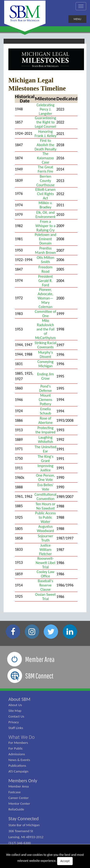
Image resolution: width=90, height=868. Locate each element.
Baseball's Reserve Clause (46, 585)
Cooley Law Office (46, 574)
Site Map (15, 711)
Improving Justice (46, 468)
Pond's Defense (45, 388)
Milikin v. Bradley (46, 205)
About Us (15, 705)
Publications (17, 766)
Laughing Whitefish (45, 439)
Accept (65, 861)
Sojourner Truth (45, 538)
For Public (16, 748)
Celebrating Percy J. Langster (45, 109)
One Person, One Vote (45, 477)
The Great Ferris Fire (45, 169)
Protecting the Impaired (46, 430)
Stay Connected (24, 819)
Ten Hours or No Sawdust (45, 506)
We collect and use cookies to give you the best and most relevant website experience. (45, 859)
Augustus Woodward (46, 529)
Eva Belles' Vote (45, 487)
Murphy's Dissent (45, 354)
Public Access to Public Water (45, 517)
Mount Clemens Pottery (46, 400)
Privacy (14, 722)
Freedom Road (45, 269)
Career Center (19, 798)
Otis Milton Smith (45, 260)
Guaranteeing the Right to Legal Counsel (45, 122)
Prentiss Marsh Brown (45, 250)
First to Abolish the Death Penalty (45, 145)
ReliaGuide (16, 809)
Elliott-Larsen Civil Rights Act (45, 194)
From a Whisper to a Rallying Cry (45, 226)
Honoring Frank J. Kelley (45, 134)
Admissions (17, 754)
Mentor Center (19, 804)
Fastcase (15, 792)
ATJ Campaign (18, 771)
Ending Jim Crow (45, 376)
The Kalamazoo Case (45, 158)
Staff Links (16, 728)
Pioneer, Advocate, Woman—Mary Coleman (45, 298)
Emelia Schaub (45, 411)
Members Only (23, 781)
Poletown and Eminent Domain (45, 239)
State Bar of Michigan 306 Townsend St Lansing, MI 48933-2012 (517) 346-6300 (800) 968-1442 (26, 837)
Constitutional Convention (45, 497)
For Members (18, 743)
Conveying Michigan (45, 364)
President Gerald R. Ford (46, 281)
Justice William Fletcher (45, 550)
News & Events (19, 760)
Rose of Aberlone (46, 420)
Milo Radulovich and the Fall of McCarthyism (46, 329)
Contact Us (16, 716)
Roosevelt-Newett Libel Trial (46, 563)
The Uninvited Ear (45, 449)
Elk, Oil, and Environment (45, 215)
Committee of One (45, 314)
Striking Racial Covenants (45, 345)
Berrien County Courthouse (46, 181)
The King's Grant (46, 459)
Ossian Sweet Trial (45, 597)
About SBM (19, 699)
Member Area (19, 786)
